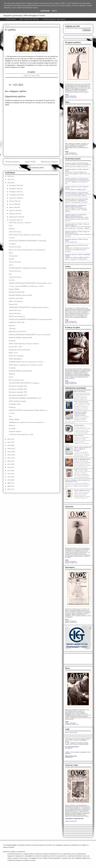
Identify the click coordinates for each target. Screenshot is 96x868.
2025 (9, 179)
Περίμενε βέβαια (14, 289)
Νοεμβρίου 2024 (15, 189)
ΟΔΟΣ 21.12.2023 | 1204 (31, 76)
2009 (9, 483)
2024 (9, 183)
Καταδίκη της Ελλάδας (16, 298)
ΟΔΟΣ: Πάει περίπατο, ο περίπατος (20, 223)
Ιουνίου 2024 (14, 204)
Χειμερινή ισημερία (15, 431)
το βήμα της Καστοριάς (71, 96)
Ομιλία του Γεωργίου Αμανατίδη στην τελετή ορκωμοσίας (27, 250)
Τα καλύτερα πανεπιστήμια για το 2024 (21, 434)
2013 (9, 471)
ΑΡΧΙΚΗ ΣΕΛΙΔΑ (11, 19)
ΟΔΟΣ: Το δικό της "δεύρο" (81, 470)
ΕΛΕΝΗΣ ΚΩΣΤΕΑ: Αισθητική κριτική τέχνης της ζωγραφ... (28, 268)
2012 (9, 474)
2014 (9, 467)
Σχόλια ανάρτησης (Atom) (36, 168)
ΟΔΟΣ (67, 95)
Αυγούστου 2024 (15, 198)
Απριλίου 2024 (14, 211)
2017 (9, 458)
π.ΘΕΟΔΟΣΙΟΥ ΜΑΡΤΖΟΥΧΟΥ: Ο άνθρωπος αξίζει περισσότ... (29, 307)
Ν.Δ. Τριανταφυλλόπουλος (72, 747)
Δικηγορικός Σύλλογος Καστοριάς (19, 350)
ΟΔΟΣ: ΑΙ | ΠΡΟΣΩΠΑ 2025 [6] (82, 459)
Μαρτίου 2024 (14, 214)
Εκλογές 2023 (13, 304)
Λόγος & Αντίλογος (15, 232)
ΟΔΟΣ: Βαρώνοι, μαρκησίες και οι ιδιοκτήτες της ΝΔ (25, 365)
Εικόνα (11, 265)
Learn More (45, 11)
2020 (9, 449)
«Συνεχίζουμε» (13, 256)
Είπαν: (11, 226)
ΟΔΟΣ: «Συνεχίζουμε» (16, 301)
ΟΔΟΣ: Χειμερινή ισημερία (17, 401)
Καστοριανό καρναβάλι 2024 (18, 386)
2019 (9, 452)
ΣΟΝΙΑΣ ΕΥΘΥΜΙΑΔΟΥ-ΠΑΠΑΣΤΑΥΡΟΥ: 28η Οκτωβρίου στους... (31, 283)
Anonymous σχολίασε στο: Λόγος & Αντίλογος (77, 163)
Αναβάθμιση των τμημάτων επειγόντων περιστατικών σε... (27, 422)
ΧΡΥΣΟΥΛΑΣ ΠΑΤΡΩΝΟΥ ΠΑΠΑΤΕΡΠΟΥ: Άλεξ (25, 398)
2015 (9, 464)
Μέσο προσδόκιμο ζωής (16, 380)
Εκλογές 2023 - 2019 (15, 347)
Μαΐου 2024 (13, 207)
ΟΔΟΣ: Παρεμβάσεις (15, 359)
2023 (9, 439)
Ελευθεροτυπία (69, 757)
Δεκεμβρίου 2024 (15, 185)
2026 (9, 176)
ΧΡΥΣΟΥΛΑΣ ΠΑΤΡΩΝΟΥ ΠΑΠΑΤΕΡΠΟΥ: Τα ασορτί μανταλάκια (30, 319)
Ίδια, (10, 274)
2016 (9, 461)
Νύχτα (11, 253)
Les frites (12, 238)
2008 (9, 486)
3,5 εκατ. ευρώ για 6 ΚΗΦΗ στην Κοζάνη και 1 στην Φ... (27, 286)
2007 (9, 489)
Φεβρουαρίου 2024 (15, 217)
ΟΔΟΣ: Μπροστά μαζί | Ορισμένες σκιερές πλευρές (25, 235)
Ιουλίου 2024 (14, 201)
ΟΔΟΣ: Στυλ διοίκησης (16, 356)
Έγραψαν (12, 259)
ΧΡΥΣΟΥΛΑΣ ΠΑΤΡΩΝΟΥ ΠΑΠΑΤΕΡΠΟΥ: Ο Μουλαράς (27, 241)
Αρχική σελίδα (30, 162)
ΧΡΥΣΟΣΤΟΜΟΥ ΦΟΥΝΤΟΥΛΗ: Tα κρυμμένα (24, 383)
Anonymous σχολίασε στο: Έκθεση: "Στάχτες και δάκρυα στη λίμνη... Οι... (77, 225)
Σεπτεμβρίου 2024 (15, 195)
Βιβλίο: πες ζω (13, 353)
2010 (9, 480)
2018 (9, 455)
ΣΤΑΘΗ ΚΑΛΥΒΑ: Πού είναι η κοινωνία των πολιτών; (26, 362)
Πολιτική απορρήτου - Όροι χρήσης (54, 19)
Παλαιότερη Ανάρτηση (49, 162)
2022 (9, 442)
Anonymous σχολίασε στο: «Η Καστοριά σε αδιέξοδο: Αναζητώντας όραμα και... (76, 206)
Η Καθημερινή (69, 748)
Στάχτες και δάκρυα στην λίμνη (82, 490)
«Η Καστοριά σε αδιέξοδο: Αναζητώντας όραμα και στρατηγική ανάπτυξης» (81, 413)
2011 (9, 477)
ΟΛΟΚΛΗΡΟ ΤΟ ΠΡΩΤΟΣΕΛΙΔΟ (74, 819)
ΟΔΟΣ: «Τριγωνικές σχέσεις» (81, 402)
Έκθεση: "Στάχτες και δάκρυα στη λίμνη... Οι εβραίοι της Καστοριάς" (82, 449)
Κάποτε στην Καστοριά (80, 391)
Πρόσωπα (12, 229)
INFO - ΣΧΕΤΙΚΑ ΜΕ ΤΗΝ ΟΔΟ (29, 19)
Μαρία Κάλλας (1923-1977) (17, 332)
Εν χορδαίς (12, 244)
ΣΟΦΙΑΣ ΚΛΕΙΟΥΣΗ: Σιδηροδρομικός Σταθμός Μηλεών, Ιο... (28, 410)
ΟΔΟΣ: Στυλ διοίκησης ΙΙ (17, 316)
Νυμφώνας (12, 341)
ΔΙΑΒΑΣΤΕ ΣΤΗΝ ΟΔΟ (17, 292)
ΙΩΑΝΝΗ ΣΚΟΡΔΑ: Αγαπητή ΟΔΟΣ (20, 295)
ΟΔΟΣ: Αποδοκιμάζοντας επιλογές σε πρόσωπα (24, 344)
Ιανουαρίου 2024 (15, 220)
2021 (9, 445)
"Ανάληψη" (12, 329)
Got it (54, 11)
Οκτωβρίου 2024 (15, 192)
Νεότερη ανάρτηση (12, 162)
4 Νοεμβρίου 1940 (15, 404)
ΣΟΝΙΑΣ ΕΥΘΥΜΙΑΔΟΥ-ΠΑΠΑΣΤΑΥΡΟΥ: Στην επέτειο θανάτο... (30, 335)
